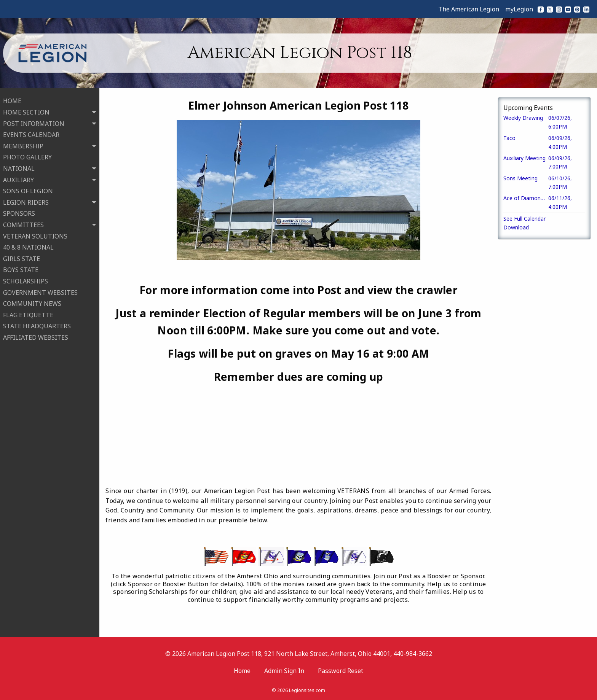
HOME (12, 99)
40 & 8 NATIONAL (28, 246)
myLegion (519, 9)
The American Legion (469, 9)
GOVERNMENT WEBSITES (40, 291)
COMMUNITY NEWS (32, 302)
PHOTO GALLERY (27, 156)
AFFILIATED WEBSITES (36, 336)
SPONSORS (19, 212)
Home (242, 671)
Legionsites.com (307, 690)
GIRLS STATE (22, 257)
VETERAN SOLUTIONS (35, 234)
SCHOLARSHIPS (26, 279)
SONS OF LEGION (28, 189)
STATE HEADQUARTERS (37, 325)
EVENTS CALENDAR (31, 133)
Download (516, 227)
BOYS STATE (21, 268)
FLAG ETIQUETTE (28, 313)
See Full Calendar (524, 219)
